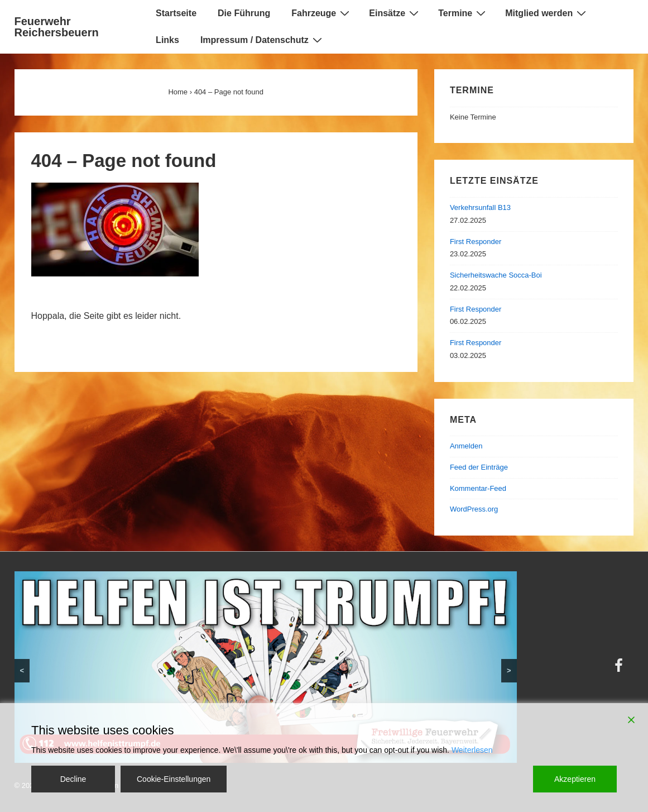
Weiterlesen (472, 750)
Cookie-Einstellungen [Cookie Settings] (174, 779)
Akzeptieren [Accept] (575, 779)
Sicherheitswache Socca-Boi (496, 275)
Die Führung (244, 13)
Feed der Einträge (479, 467)
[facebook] (620, 669)
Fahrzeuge (322, 13)
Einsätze (395, 13)
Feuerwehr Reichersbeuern (57, 27)
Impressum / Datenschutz (263, 40)
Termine (463, 13)
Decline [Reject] (73, 779)
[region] (266, 667)
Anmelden (466, 446)
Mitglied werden (547, 13)
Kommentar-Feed (478, 488)
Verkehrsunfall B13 (480, 207)
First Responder (476, 242)
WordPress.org (474, 509)
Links (167, 40)
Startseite (176, 13)
